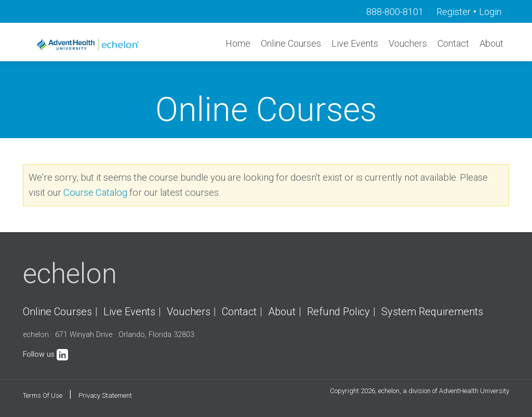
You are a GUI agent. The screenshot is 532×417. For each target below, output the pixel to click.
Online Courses (291, 43)
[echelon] (89, 44)
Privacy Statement (105, 395)
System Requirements (432, 312)
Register (454, 12)
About (491, 43)
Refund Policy (338, 312)
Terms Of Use (43, 395)
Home (238, 43)
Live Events (355, 43)
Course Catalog (95, 192)
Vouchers (408, 43)
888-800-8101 (395, 12)
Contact (453, 43)
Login (490, 12)
